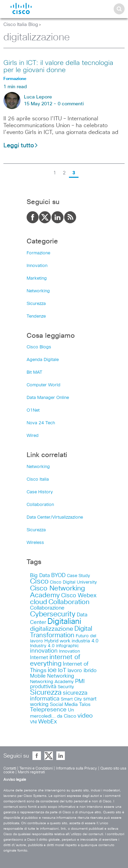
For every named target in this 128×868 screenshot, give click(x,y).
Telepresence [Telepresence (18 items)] (48, 710)
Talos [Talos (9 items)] (85, 705)
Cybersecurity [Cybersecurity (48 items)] (53, 614)
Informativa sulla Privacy (76, 768)
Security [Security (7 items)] (66, 687)
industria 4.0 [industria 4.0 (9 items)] (85, 641)
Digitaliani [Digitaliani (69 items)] (64, 622)
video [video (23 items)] (85, 716)
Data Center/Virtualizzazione (55, 517)
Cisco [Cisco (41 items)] (39, 582)
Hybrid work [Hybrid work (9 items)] (57, 641)
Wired (33, 436)
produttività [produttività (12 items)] (43, 687)
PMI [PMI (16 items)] (80, 681)
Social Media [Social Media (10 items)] (64, 705)
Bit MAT (34, 372)
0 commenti (71, 104)
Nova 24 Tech (41, 423)
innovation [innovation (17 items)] (44, 651)
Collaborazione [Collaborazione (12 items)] (47, 608)
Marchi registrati (31, 772)
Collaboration (40, 505)
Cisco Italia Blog (21, 25)
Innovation (37, 266)
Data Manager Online (48, 398)
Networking (38, 291)
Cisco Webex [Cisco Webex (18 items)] (79, 596)
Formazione (38, 253)
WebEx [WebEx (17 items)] (48, 722)
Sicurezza (36, 304)
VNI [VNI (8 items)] (33, 722)
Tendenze (36, 316)
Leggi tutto (21, 146)
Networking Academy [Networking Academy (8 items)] (52, 682)
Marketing (37, 278)
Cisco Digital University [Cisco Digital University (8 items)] (73, 582)
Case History (40, 492)
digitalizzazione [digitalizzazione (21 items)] (52, 629)
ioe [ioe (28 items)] (52, 670)
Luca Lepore (38, 97)
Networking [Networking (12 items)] (61, 676)
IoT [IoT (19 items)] (62, 670)
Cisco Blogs (39, 347)
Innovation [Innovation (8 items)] (69, 651)
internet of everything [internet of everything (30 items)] (55, 660)
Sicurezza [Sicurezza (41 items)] (46, 693)
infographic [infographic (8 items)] (67, 646)
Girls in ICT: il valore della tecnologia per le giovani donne (58, 66)
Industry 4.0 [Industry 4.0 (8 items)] (42, 646)
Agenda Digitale (43, 360)
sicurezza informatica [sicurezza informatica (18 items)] (59, 696)
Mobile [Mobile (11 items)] (38, 676)
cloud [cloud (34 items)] (39, 602)
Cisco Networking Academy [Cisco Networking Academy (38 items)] (58, 592)
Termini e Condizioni (36, 768)
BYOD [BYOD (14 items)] (58, 576)
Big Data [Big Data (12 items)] (40, 576)
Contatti (10, 768)
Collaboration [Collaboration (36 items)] (69, 602)
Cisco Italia (38, 479)
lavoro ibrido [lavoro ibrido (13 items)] (82, 671)
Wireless (35, 543)
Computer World (44, 385)
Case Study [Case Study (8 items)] (79, 576)
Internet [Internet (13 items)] (39, 658)
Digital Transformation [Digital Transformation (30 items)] (61, 632)
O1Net (33, 410)
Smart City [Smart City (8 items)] (71, 699)
